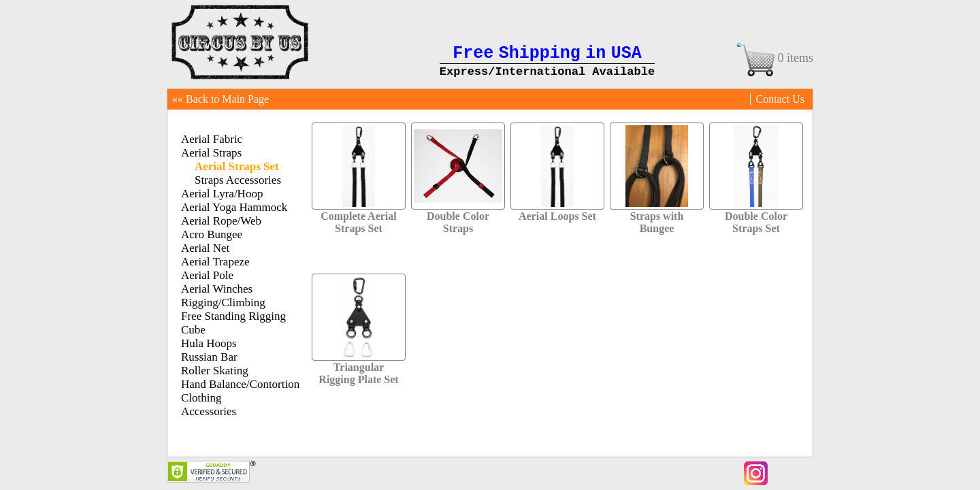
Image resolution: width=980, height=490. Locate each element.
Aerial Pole (207, 275)
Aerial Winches (217, 289)
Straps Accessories (238, 180)
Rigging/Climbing (223, 303)
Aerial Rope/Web (221, 221)
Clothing (201, 398)
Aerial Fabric (212, 139)
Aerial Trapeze (215, 262)
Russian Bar (209, 357)
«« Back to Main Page (220, 99)
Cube (193, 330)
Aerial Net (205, 248)
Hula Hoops (209, 343)
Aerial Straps (211, 153)
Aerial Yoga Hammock (234, 207)
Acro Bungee (212, 234)
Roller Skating (215, 371)
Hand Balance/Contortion (240, 384)
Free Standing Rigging (233, 316)
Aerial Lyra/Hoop (222, 194)
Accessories (209, 411)
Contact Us (780, 99)
